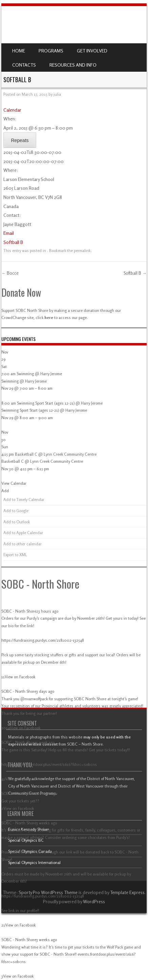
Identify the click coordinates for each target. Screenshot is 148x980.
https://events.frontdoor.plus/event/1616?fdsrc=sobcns (49, 764)
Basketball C (13, 461)
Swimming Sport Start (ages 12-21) (30, 410)
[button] (5, 491)
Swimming (10, 381)
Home (19, 51)
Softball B (13, 242)
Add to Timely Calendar (24, 499)
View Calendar (14, 483)
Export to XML (15, 555)
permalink (82, 250)
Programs (51, 51)
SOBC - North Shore (40, 584)
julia (57, 94)
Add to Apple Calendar (23, 533)
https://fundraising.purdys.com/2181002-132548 (43, 640)
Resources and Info (73, 65)
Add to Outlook (17, 522)
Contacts (24, 65)
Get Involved (92, 51)
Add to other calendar (23, 544)
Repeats (20, 140)
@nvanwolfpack (34, 699)
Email (9, 233)
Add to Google (16, 511)
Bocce (10, 273)
